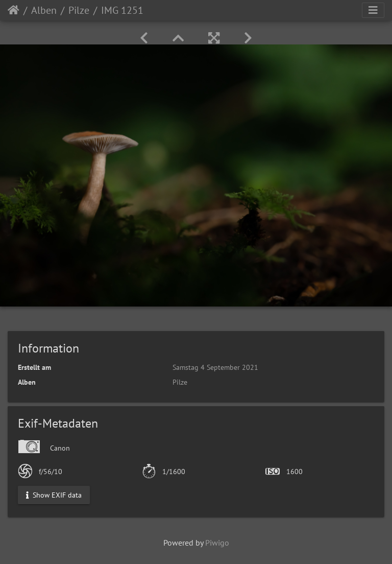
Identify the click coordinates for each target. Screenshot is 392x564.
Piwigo (217, 543)
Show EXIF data (54, 495)
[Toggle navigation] (373, 10)
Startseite (14, 10)
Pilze (79, 10)
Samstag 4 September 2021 (215, 367)
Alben (44, 10)
